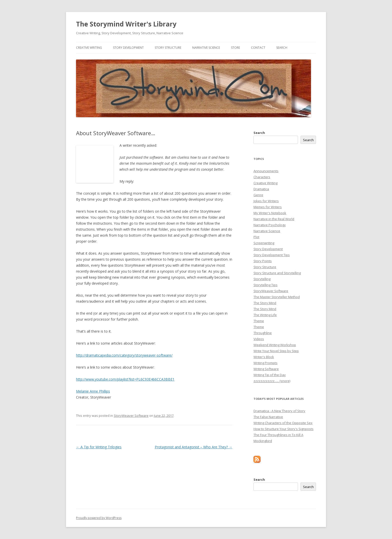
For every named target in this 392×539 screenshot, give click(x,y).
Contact (258, 48)
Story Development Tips (272, 255)
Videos (259, 339)
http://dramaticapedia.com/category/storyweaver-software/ (124, 355)
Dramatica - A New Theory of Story (279, 411)
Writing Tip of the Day (270, 375)
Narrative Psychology (270, 225)
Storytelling (262, 279)
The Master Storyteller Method (277, 297)
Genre (258, 195)
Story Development (128, 48)
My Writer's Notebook (270, 213)
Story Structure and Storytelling (277, 273)
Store (235, 48)
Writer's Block (264, 357)
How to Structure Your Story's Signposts (283, 429)
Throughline (263, 333)
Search (282, 48)
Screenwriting (264, 243)
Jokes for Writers (266, 201)
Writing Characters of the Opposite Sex (283, 423)
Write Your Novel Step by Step (276, 351)
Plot (256, 237)
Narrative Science (206, 48)
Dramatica (261, 189)
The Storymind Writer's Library (126, 24)
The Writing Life (265, 315)
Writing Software (266, 369)
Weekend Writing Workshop (275, 345)
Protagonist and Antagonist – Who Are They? (193, 447)
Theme (259, 321)
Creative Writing (89, 48)
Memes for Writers (268, 207)
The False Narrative (268, 417)
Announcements (266, 171)
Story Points (263, 261)
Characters (262, 177)
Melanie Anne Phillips (93, 391)
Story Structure (168, 48)
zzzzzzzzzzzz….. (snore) (272, 381)
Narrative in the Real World (274, 219)
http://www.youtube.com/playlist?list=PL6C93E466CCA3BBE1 (125, 379)
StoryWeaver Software (131, 416)
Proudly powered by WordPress (99, 518)
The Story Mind (265, 303)
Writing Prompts (265, 363)
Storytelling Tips (265, 285)
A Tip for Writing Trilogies (99, 447)
